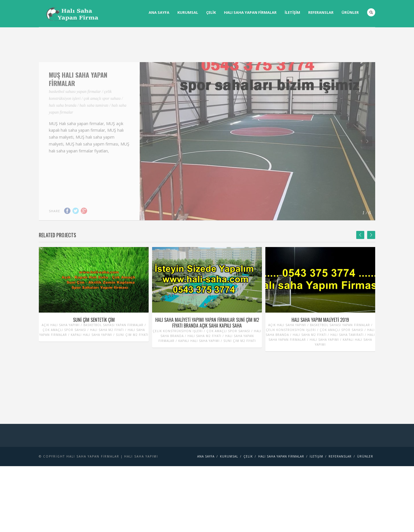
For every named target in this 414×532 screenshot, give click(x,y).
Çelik (211, 12)
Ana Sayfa (159, 12)
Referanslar (321, 12)
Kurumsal (188, 12)
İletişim (292, 12)
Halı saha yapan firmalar (250, 12)
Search (371, 12)
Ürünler (350, 12)
